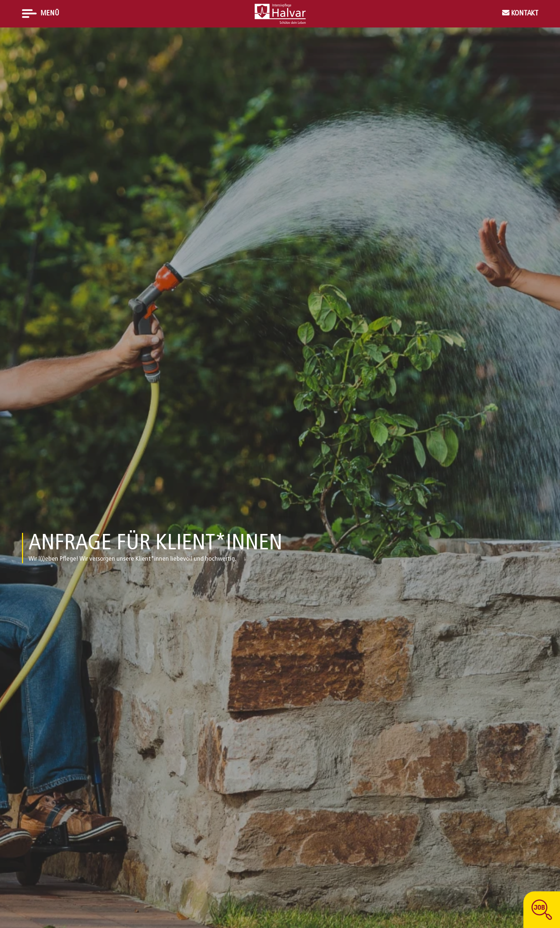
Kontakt (524, 14)
